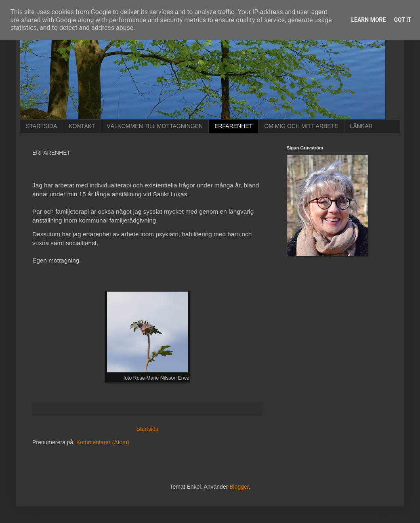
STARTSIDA (41, 126)
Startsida (147, 429)
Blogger (239, 487)
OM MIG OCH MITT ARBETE (301, 126)
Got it (402, 20)
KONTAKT (82, 126)
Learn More (368, 20)
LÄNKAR (361, 126)
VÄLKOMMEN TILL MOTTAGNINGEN (155, 126)
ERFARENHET (233, 126)
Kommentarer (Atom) (103, 442)
